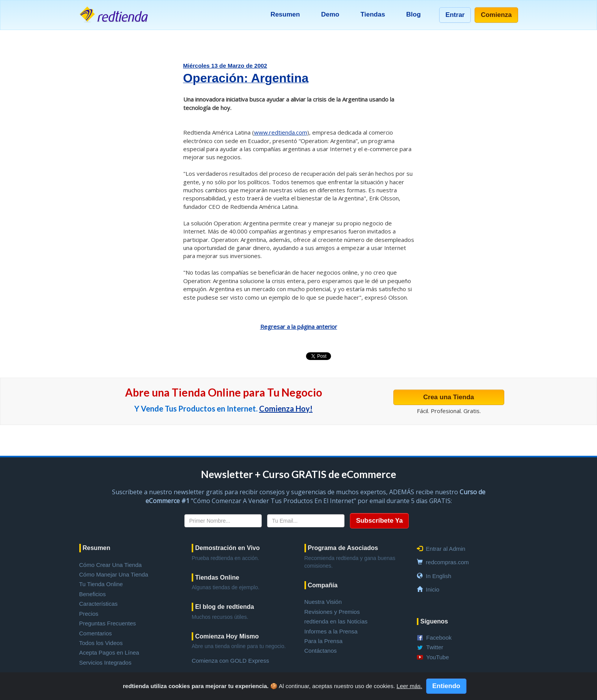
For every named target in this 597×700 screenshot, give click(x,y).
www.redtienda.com (281, 132)
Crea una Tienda (449, 397)
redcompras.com (447, 562)
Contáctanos (321, 651)
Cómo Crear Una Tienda (111, 565)
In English (438, 576)
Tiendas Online (217, 577)
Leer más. (409, 686)
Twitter (435, 647)
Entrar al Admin (446, 549)
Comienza (496, 15)
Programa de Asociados (343, 548)
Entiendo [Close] (446, 686)
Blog (413, 14)
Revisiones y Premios (332, 612)
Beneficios (93, 594)
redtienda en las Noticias (336, 621)
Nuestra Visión (323, 602)
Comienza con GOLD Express (230, 661)
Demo (330, 14)
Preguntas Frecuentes (108, 623)
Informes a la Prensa (331, 631)
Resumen (285, 14)
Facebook (439, 637)
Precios (89, 614)
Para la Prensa (324, 641)
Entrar (455, 15)
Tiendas (373, 14)
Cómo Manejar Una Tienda (114, 574)
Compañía (323, 585)
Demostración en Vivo (227, 548)
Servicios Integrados (105, 662)
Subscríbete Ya (380, 521)
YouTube (437, 657)
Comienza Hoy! (286, 408)
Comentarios (96, 633)
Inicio (432, 589)
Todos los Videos (101, 643)
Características (99, 604)
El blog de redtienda (225, 607)
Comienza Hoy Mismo (227, 636)
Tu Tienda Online (101, 584)
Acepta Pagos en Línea (109, 652)
